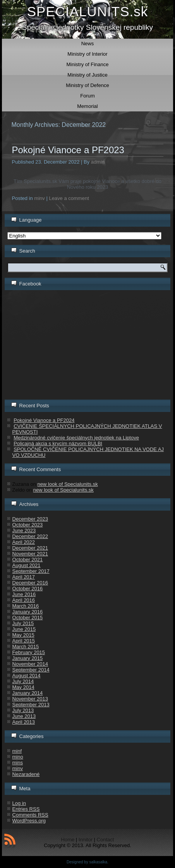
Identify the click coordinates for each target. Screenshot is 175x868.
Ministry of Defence (87, 85)
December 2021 (30, 548)
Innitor (86, 840)
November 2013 (30, 699)
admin (98, 162)
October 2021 (28, 560)
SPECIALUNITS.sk (88, 11)
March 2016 (26, 606)
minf (17, 751)
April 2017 (24, 577)
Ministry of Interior (87, 54)
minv (39, 198)
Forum (87, 96)
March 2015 (26, 647)
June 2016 (24, 594)
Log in (19, 803)
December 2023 (30, 519)
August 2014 (27, 676)
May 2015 (23, 635)
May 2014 (23, 687)
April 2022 (24, 542)
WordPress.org (29, 821)
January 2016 (28, 612)
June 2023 (24, 531)
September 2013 (31, 705)
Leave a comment (69, 198)
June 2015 (24, 629)
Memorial (87, 106)
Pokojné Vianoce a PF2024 (44, 420)
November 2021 (30, 554)
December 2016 (30, 583)
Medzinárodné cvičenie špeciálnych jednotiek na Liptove (76, 438)
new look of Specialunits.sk (68, 484)
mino (18, 757)
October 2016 (28, 589)
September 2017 (31, 571)
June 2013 (24, 716)
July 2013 (23, 710)
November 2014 (30, 664)
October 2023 (28, 525)
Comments (30, 815)
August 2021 (27, 565)
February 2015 (29, 652)
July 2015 (23, 623)
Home (68, 840)
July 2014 (23, 681)
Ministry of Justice (87, 75)
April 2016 (24, 600)
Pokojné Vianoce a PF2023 (68, 150)
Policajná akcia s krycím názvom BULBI (58, 443)
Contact (106, 840)
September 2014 (31, 670)
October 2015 (28, 618)
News (88, 44)
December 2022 (30, 536)
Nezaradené (26, 774)
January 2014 (28, 693)
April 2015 (24, 641)
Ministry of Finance (87, 64)
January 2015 (28, 658)
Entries (26, 809)
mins (18, 763)
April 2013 (24, 722)
